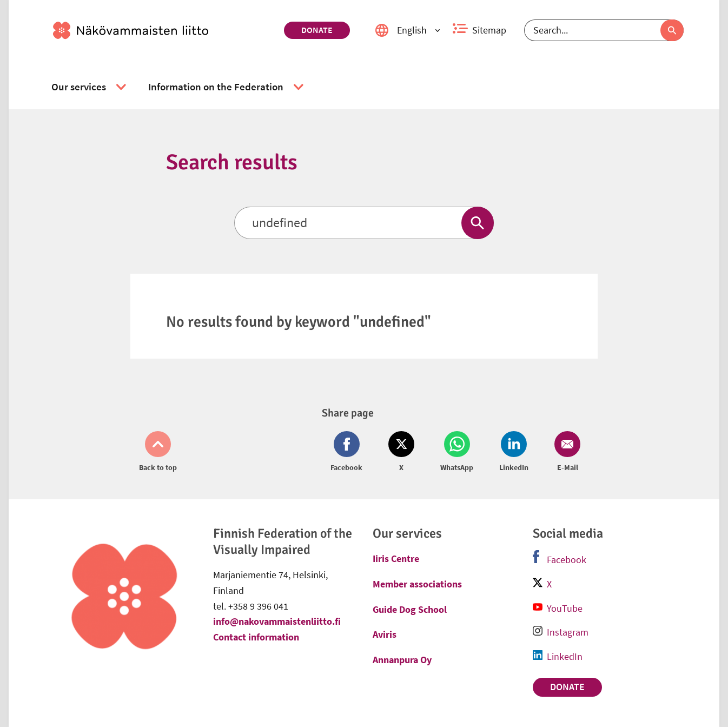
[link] (164, 30)
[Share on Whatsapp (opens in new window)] (457, 452)
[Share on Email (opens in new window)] (565, 452)
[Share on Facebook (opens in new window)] (349, 452)
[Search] (604, 30)
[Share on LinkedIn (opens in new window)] (514, 452)
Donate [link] (317, 30)
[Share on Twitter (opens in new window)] (401, 452)
